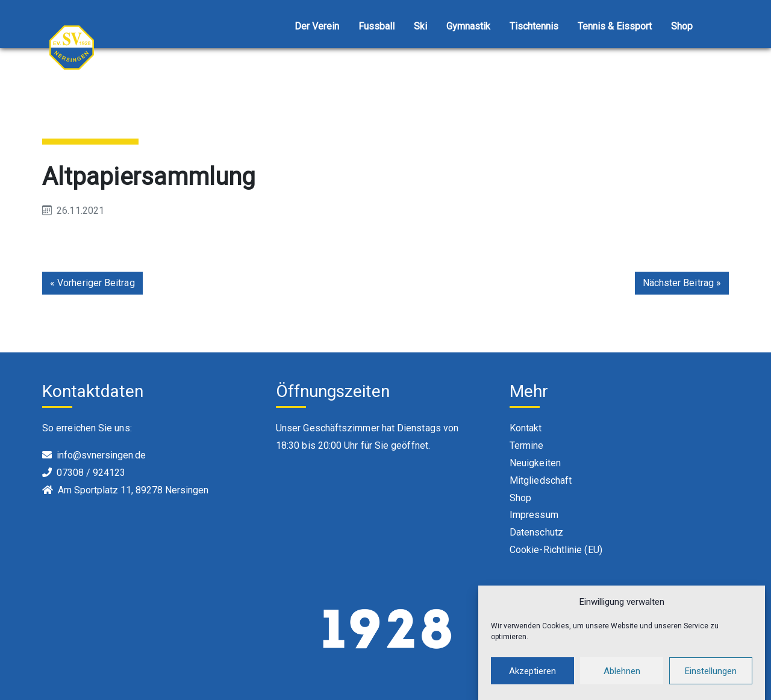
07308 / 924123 (91, 473)
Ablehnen (622, 671)
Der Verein (317, 26)
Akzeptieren (532, 671)
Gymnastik (468, 26)
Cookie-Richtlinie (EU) (556, 550)
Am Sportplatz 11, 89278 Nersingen (133, 490)
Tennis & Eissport (615, 26)
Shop (682, 26)
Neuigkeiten (535, 463)
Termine (527, 445)
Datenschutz (536, 532)
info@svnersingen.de (101, 455)
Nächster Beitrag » (682, 283)
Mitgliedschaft (541, 480)
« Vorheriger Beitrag (92, 283)
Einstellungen (711, 671)
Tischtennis (534, 26)
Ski (420, 26)
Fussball (376, 26)
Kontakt (526, 428)
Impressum (534, 515)
